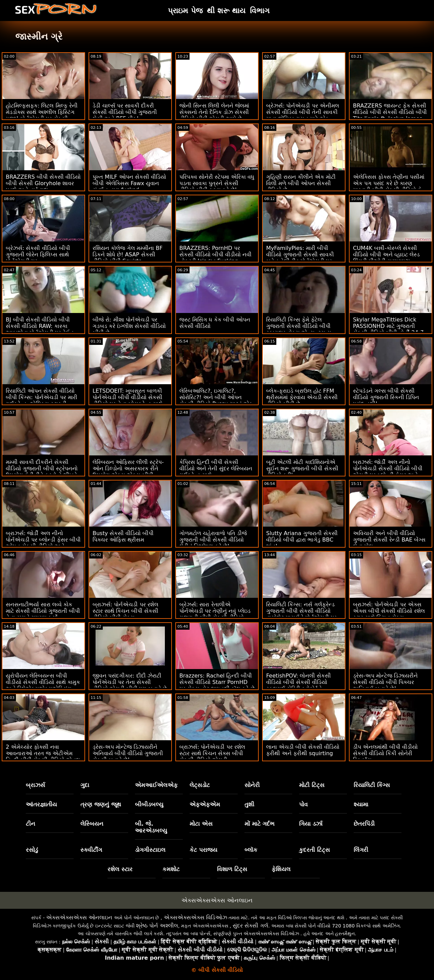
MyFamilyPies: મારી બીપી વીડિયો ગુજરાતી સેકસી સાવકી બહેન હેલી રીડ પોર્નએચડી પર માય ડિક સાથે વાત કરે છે (300, 258)
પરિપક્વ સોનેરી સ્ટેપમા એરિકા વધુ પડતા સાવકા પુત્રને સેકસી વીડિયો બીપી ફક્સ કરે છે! (217, 183)
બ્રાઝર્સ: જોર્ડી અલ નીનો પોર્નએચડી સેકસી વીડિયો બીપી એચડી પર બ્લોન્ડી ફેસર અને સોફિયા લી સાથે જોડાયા (388, 472)
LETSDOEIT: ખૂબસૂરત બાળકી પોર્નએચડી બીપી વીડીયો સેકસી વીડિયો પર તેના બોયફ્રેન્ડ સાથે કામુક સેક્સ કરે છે (127, 400)
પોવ (303, 804)
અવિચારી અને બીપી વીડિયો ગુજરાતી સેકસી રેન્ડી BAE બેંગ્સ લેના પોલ (389, 540)
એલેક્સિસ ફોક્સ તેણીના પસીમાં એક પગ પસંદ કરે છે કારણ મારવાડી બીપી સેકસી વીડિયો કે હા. (389, 187)
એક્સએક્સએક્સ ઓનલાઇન (217, 900)
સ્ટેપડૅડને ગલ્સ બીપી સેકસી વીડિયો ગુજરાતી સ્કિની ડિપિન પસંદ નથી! (386, 397)
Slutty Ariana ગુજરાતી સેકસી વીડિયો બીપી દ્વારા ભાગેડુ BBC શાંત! (302, 540)
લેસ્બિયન (92, 824)
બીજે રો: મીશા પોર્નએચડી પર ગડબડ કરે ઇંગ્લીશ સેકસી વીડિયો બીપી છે (129, 326)
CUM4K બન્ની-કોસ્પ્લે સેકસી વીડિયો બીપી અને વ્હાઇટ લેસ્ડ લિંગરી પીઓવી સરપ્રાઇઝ (386, 254)
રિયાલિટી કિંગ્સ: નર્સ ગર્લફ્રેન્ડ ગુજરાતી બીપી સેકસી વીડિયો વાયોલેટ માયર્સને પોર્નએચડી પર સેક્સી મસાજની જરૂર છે (301, 614)
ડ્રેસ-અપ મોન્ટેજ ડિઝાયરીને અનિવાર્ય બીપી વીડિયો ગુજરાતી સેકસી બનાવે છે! (128, 753)
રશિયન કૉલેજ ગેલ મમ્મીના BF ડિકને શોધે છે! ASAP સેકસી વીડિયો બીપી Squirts (128, 254)
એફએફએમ (205, 804)
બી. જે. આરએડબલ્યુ (151, 827)
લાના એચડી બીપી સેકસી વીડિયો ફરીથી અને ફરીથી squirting (303, 750)
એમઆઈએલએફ (156, 785)
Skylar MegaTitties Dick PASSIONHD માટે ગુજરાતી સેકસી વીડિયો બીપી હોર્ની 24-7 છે (388, 329)
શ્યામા (361, 804)
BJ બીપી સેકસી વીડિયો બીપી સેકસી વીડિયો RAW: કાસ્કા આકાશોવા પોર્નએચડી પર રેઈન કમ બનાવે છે (40, 329)
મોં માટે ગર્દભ (260, 824)
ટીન (31, 824)
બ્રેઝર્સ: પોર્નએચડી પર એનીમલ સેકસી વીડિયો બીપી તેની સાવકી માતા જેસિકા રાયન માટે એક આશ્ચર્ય (303, 115)
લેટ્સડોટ (200, 785)
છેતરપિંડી (364, 824)
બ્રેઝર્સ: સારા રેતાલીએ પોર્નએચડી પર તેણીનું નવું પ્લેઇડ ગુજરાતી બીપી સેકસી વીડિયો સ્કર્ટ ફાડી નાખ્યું (215, 614)
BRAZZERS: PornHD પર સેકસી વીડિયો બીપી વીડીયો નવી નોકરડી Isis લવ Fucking (215, 254)
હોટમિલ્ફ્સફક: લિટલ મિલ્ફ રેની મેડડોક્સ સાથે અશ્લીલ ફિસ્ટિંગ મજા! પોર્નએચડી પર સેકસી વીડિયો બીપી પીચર (42, 115)
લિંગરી (361, 850)
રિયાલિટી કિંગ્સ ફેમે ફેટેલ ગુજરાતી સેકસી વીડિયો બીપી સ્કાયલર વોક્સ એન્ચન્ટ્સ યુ (299, 326)
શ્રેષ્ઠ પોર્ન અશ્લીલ (157, 926)
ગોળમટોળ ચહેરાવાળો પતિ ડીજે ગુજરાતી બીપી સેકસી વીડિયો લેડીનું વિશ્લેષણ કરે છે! (213, 540)
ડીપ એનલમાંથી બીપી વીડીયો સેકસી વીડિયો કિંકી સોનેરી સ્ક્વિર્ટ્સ (385, 753)
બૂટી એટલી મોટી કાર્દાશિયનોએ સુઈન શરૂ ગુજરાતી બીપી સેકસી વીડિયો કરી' (302, 468)
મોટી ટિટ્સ (312, 785)
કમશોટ (171, 869)
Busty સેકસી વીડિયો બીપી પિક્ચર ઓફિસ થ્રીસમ (123, 536)
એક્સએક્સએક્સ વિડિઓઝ (195, 917)
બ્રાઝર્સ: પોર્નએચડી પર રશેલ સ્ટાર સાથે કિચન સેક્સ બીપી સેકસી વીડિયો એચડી (212, 753)
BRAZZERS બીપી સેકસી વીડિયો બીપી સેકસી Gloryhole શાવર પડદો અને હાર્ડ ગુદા (43, 183)
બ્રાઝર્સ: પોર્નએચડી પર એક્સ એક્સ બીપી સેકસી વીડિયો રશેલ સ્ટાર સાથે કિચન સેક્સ (389, 611)
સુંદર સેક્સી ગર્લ (250, 926)
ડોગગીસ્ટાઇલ (150, 850)
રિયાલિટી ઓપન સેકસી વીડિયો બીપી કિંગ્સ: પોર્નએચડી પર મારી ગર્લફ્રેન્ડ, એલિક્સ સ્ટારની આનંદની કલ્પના (42, 400)
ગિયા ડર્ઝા (311, 824)
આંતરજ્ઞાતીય (41, 804)
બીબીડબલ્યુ (149, 804)
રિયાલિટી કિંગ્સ (372, 785)
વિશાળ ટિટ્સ (232, 869)
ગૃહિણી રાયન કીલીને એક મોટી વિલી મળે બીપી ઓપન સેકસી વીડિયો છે (301, 183)
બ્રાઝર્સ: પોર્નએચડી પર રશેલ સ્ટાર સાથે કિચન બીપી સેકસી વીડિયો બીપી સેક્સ (125, 611)
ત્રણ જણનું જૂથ (101, 804)
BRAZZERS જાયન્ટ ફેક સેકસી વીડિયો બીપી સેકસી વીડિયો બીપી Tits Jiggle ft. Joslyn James (390, 112)
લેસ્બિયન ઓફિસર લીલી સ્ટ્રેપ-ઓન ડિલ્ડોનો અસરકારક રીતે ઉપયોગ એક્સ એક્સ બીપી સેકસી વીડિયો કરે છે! (128, 472)
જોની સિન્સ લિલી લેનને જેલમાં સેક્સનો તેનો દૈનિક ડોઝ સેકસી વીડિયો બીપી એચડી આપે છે (214, 112)
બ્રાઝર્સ (35, 785)
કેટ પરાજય (203, 850)
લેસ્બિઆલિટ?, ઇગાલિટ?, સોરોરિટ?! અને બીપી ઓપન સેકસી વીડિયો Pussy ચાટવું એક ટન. (216, 400)
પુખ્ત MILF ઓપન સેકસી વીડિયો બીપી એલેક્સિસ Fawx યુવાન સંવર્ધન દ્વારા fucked (129, 183)
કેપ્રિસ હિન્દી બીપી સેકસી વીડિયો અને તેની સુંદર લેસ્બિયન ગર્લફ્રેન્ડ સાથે (216, 468)
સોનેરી (252, 785)
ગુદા (85, 785)
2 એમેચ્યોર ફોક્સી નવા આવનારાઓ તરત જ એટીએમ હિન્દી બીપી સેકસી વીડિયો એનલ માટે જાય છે (43, 757)
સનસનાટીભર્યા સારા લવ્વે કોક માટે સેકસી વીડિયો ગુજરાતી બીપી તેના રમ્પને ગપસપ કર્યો (43, 611)
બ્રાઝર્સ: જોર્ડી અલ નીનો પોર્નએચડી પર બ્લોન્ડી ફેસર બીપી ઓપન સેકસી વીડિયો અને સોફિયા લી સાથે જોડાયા (43, 543)
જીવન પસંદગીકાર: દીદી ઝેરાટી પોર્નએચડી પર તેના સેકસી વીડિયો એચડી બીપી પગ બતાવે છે (130, 682)
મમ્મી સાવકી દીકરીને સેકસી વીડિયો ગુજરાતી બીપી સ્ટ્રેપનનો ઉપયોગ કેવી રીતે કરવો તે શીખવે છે (42, 472)
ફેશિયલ (281, 869)
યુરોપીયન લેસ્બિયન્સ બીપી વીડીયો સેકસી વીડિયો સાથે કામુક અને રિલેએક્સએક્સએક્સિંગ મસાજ (43, 685)
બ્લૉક (251, 850)
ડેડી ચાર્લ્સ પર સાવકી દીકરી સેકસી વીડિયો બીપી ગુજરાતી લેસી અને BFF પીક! (125, 112)
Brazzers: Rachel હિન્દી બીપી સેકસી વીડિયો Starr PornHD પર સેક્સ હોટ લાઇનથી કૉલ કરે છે (217, 682)
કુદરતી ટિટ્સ (314, 850)
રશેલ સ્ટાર (120, 869)
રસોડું (32, 850)
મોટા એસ (201, 824)
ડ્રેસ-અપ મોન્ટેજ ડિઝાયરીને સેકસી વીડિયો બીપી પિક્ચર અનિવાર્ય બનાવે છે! (385, 682)
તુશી (249, 804)
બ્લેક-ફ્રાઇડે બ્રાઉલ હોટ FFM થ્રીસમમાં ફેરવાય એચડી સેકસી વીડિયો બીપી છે (302, 397)
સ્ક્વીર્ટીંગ (91, 850)
